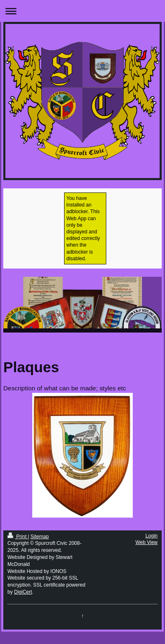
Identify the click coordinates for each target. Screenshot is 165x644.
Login (152, 536)
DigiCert (23, 592)
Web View (146, 542)
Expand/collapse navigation (82, 11)
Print (18, 537)
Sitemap (40, 537)
